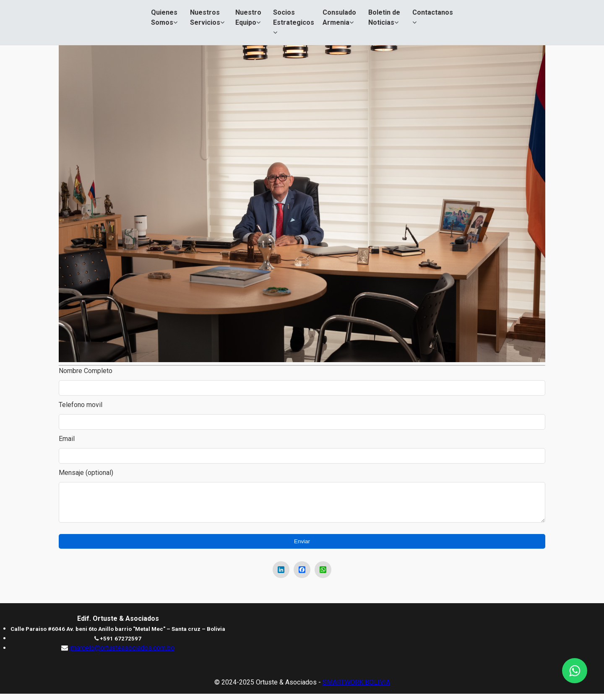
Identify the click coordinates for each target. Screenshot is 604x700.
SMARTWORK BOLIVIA (356, 688)
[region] (302, 315)
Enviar (302, 548)
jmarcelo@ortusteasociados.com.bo (122, 654)
